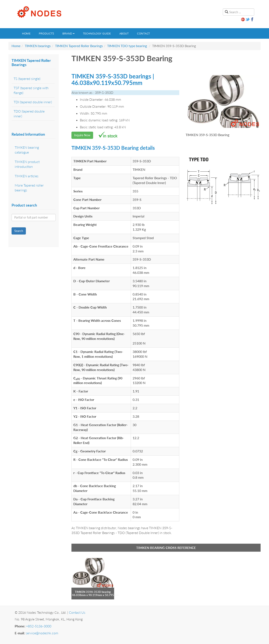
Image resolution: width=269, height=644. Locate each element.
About (124, 33)
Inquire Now (82, 135)
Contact (144, 33)
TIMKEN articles (27, 176)
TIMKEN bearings (38, 46)
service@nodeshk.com (42, 633)
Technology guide (97, 33)
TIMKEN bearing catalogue (27, 150)
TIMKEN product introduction (27, 164)
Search (19, 231)
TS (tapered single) (27, 79)
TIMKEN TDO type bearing (127, 46)
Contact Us (77, 612)
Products (46, 33)
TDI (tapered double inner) (33, 102)
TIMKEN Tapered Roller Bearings (79, 46)
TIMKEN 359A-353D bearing (93, 592)
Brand (69, 33)
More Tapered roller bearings (29, 188)
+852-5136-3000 (39, 626)
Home (26, 33)
